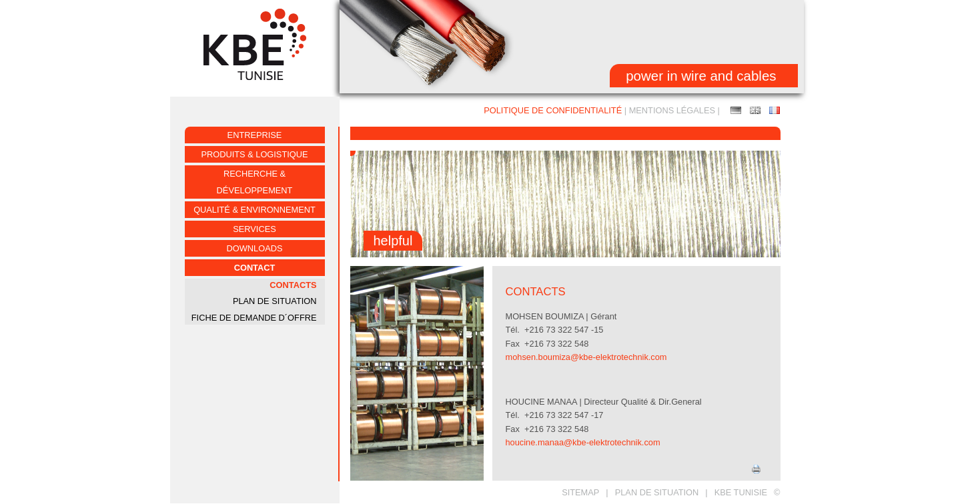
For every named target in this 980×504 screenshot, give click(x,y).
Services (254, 229)
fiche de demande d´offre (254, 318)
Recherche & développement (255, 182)
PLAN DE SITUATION (275, 301)
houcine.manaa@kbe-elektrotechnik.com (583, 442)
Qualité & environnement (255, 210)
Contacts (293, 285)
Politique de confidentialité (553, 110)
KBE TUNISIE (741, 492)
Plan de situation (657, 492)
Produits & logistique (255, 154)
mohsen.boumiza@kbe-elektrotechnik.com (586, 357)
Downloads (255, 248)
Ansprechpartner (736, 110)
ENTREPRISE (255, 135)
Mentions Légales (672, 110)
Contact (255, 268)
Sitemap (580, 492)
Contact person (755, 110)
